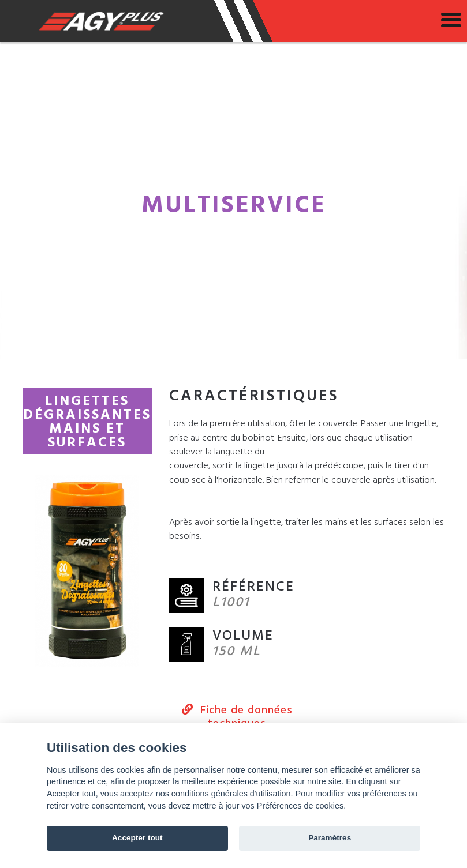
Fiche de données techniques (238, 717)
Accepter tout (137, 838)
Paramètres (330, 838)
